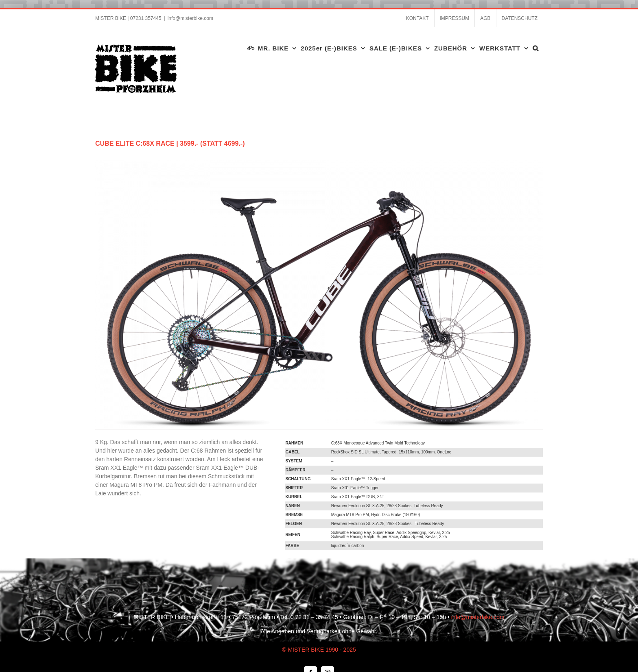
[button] (536, 48)
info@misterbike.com (190, 18)
